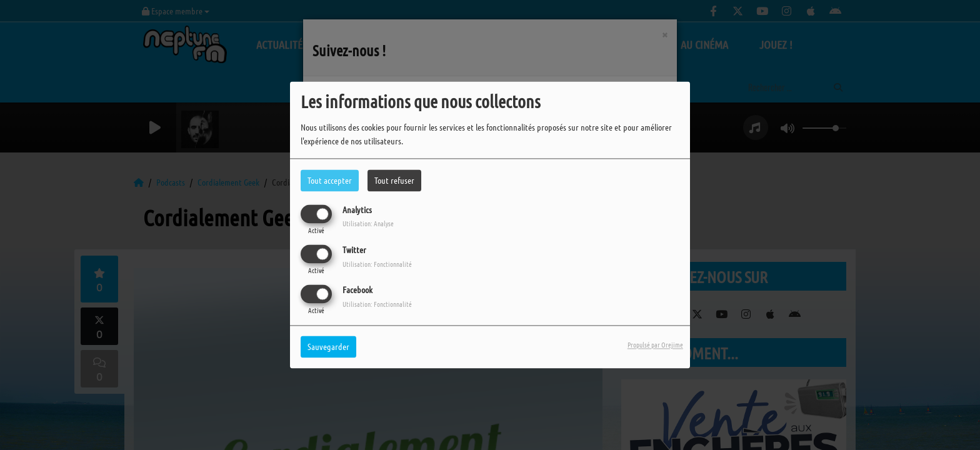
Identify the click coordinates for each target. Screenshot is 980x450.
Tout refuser (394, 180)
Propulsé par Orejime (655, 345)
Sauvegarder (328, 347)
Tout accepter (330, 180)
